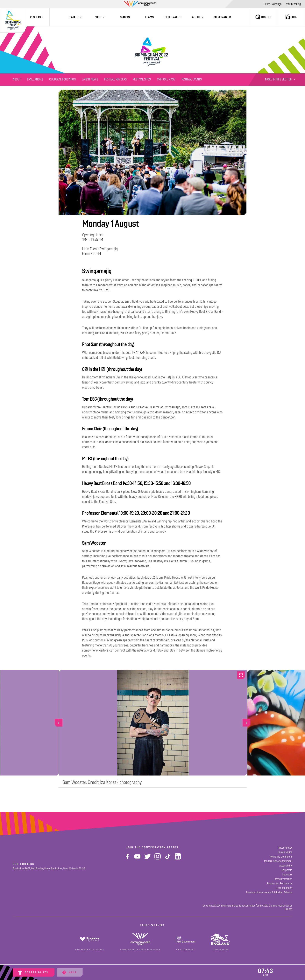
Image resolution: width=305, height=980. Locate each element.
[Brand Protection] (283, 879)
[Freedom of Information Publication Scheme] (269, 892)
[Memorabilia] (222, 17)
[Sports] (125, 17)
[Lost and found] (284, 888)
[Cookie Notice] (285, 852)
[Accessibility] (34, 972)
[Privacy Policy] (285, 848)
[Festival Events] (192, 79)
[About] (17, 79)
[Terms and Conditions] (281, 857)
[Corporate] (287, 870)
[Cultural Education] (62, 79)
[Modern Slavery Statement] (278, 861)
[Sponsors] (287, 875)
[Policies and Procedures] (280, 883)
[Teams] (149, 17)
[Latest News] (90, 79)
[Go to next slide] (246, 723)
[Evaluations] (35, 79)
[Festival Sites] (142, 79)
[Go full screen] (241, 675)
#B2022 (173, 847)
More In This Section (281, 79)
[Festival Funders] (115, 79)
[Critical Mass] (166, 79)
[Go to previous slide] (59, 723)
